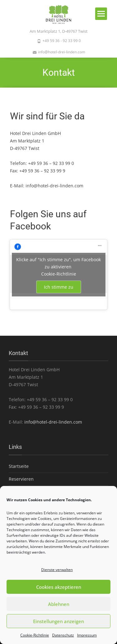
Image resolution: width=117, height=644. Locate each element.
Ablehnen (59, 604)
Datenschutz (63, 635)
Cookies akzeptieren (59, 587)
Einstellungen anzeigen (58, 621)
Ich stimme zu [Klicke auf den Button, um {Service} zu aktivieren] (59, 287)
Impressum (87, 635)
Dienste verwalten (57, 570)
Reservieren (21, 479)
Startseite (19, 466)
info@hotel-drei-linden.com (54, 186)
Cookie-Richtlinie (35, 635)
